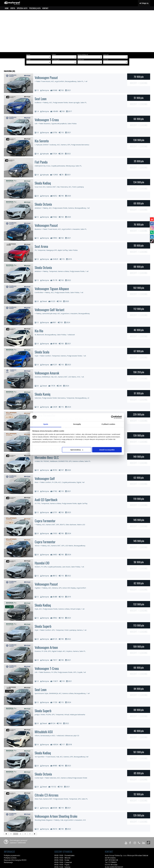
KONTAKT (45, 8)
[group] (77, 31)
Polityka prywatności (12, 855)
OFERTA (13, 8)
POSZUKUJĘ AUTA (35, 8)
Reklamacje (8, 862)
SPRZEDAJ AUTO (22, 8)
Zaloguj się (144, 3)
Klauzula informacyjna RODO (15, 860)
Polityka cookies (10, 858)
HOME (7, 8)
